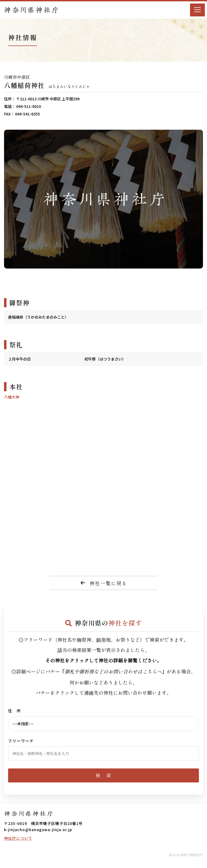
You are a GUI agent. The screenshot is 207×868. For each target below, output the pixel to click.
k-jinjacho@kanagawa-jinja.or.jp (38, 830)
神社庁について (18, 838)
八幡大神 (12, 397)
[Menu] (197, 10)
